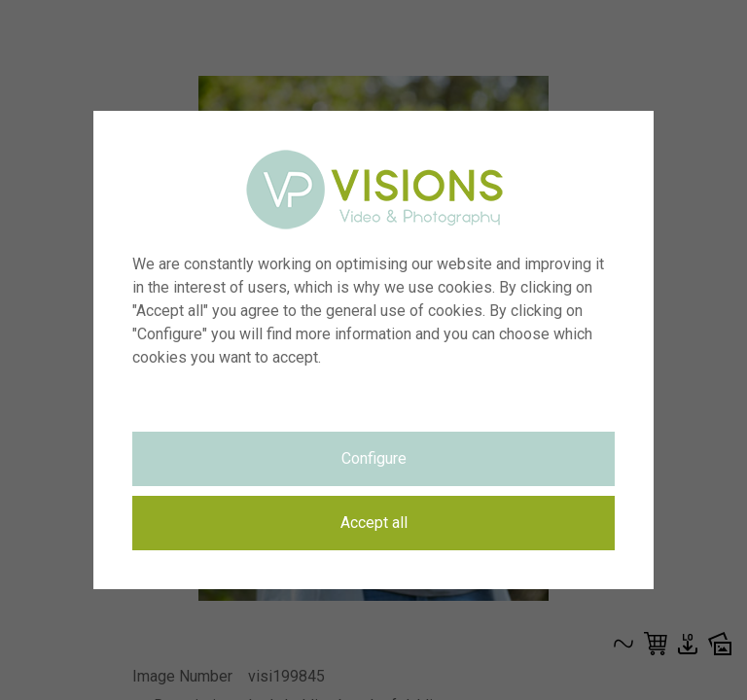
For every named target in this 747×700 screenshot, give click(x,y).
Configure (374, 458)
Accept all (374, 523)
